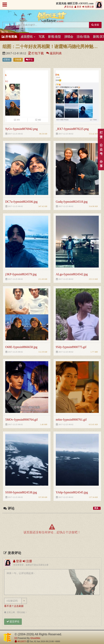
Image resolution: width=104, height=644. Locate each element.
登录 (78, 7)
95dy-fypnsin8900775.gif (71, 347)
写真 (42, 37)
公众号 (101, 149)
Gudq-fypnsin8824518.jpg (72, 202)
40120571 (22, 641)
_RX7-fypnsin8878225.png (72, 129)
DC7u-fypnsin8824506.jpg (21, 202)
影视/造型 (54, 37)
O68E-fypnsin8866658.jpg (21, 347)
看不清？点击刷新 (14, 606)
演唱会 (69, 37)
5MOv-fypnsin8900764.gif (21, 420)
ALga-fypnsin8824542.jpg (72, 274)
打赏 (101, 135)
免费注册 (88, 7)
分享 (101, 164)
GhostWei (35, 638)
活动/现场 (83, 37)
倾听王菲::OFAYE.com (52, 18)
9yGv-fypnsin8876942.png (21, 129)
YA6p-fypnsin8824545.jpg (72, 492)
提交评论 (13, 621)
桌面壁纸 (28, 37)
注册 (27, 561)
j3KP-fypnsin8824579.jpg (21, 274)
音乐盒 (69, 7)
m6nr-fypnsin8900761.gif (71, 420)
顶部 (98, 396)
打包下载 (36, 53)
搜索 (95, 25)
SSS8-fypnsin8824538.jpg (21, 492)
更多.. (97, 508)
